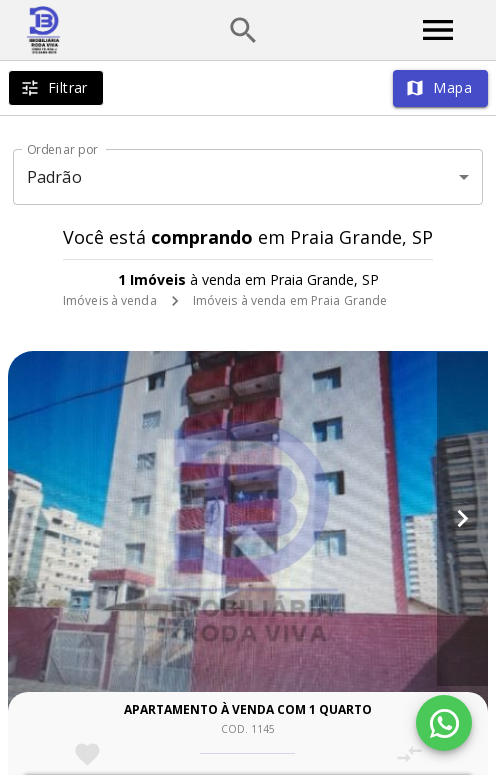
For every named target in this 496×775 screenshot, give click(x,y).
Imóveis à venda (110, 300)
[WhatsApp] (444, 723)
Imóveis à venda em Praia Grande (290, 300)
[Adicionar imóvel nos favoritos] (87, 754)
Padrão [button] (54, 177)
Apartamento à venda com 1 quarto (248, 709)
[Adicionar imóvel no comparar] (409, 754)
